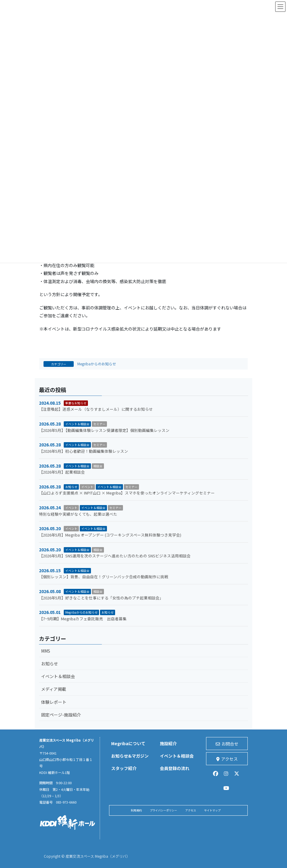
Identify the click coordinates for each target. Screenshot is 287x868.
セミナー (99, 424)
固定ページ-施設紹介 (61, 715)
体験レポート (54, 702)
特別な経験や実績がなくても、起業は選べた (94, 514)
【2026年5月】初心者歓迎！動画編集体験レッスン (84, 451)
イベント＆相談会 (77, 424)
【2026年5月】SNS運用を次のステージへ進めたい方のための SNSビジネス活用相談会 (115, 556)
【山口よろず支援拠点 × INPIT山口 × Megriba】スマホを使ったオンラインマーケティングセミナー (127, 493)
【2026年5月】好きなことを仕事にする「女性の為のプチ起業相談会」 (101, 598)
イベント (87, 487)
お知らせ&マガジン (130, 756)
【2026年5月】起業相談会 (62, 472)
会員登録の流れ (175, 768)
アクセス (227, 759)
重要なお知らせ (76, 403)
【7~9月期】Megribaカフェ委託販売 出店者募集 (83, 619)
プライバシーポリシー (163, 810)
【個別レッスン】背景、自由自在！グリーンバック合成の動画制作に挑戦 (104, 577)
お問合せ (227, 744)
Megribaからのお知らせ (97, 364)
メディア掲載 (54, 689)
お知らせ (71, 487)
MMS (46, 651)
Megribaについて (128, 743)
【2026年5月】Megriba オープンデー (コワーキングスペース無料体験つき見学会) (110, 535)
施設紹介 (168, 743)
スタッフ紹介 (124, 768)
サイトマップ (212, 810)
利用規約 (136, 810)
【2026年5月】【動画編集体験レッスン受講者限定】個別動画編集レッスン (104, 430)
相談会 (98, 466)
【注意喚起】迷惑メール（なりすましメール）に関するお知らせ (96, 409)
